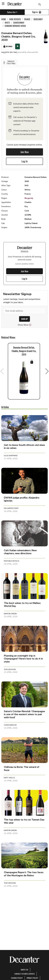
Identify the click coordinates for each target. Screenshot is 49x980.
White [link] (7, 23)
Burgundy (29, 198)
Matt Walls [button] (9, 778)
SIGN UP (24, 319)
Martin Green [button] (10, 614)
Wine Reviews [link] (15, 19)
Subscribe (12, 12)
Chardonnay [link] (19, 23)
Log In (25, 161)
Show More (24, 325)
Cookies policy (17, 978)
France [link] (27, 19)
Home (4, 19)
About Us (24, 970)
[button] (9, 63)
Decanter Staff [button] (11, 508)
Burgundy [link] (38, 19)
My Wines (8, 46)
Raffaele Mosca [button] (11, 561)
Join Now (25, 152)
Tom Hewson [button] (10, 669)
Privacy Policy (32, 978)
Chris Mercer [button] (10, 725)
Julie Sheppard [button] (11, 456)
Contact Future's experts (24, 974)
